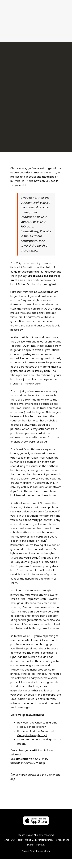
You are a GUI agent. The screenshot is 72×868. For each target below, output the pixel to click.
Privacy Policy (29, 851)
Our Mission (17, 840)
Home (6, 840)
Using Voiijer (32, 840)
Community (47, 840)
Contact (40, 845)
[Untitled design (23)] (36, 818)
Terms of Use (44, 851)
